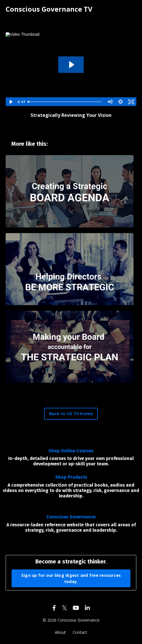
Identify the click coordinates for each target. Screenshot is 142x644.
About (60, 632)
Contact (80, 632)
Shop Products (71, 477)
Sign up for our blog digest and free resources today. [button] (71, 578)
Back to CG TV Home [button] (71, 414)
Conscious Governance (71, 517)
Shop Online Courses (71, 451)
